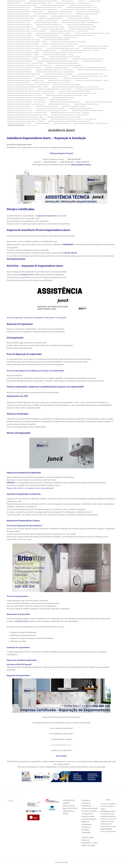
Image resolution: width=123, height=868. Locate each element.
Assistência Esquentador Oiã (92, 61)
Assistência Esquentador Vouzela (19, 123)
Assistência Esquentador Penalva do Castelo (93, 70)
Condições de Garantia (61, 123)
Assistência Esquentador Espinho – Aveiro (78, 35)
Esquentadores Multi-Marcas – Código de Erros (91, 123)
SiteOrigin (65, 862)
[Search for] (15, 801)
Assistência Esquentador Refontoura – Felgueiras (90, 76)
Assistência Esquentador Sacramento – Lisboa (92, 80)
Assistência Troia (27, 275)
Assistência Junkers (42, 123)
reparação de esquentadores (47, 216)
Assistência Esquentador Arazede (45, 10)
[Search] (21, 800)
